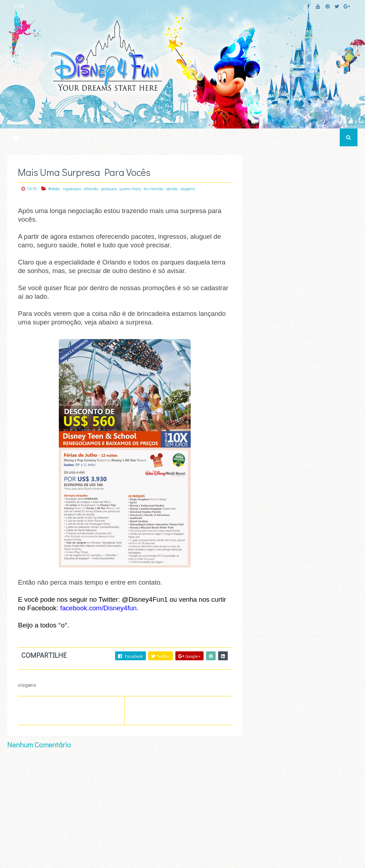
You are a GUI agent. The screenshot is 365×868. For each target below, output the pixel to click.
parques (109, 188)
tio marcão (153, 188)
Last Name (264, 740)
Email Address (301, 697)
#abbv (54, 188)
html (265, 772)
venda (172, 188)
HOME (19, 6)
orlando (91, 188)
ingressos (72, 188)
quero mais (130, 188)
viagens (188, 188)
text (264, 781)
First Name (264, 718)
